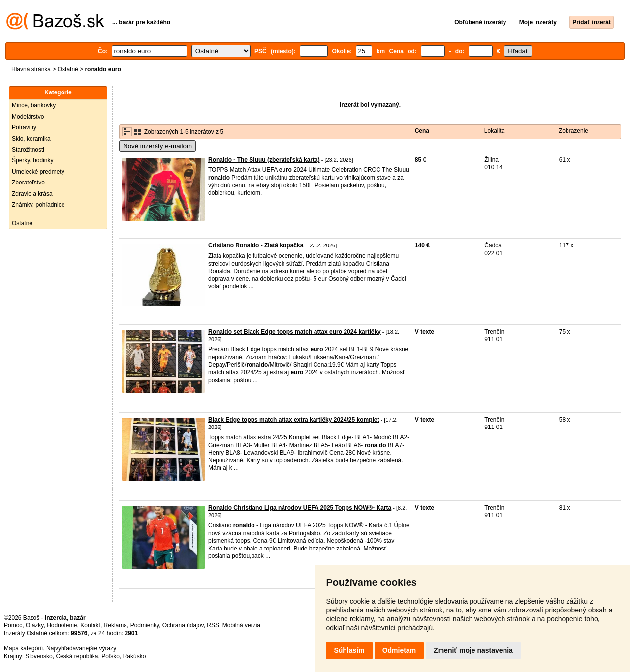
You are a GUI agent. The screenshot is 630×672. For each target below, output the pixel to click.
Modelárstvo (28, 117)
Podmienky (145, 625)
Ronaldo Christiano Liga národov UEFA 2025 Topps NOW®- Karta (300, 508)
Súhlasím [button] (349, 650)
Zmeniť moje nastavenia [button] (473, 650)
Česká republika (77, 656)
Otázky (34, 625)
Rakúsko (135, 656)
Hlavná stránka (31, 69)
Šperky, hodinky (33, 160)
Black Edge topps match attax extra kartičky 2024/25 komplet (294, 420)
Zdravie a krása (32, 194)
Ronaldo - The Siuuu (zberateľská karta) (264, 160)
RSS (213, 625)
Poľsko (110, 656)
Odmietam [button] (399, 650)
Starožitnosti (28, 150)
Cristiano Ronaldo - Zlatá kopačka (256, 245)
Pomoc (13, 625)
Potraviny (24, 127)
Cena (422, 131)
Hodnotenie (62, 625)
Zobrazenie (573, 131)
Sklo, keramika (31, 139)
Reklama (115, 625)
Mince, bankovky (34, 105)
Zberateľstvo (28, 183)
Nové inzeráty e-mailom (157, 146)
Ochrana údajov (183, 625)
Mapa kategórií (23, 648)
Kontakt (90, 625)
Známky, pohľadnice (38, 205)
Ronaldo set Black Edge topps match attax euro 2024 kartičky (295, 332)
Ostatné (68, 69)
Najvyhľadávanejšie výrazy (81, 648)
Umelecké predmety (38, 172)
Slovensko (39, 656)
